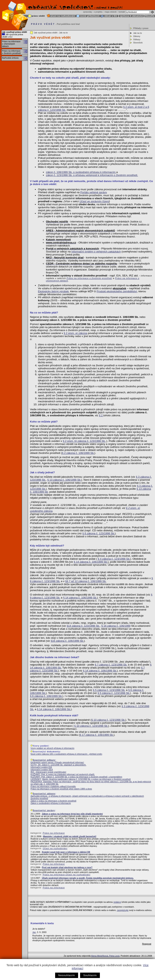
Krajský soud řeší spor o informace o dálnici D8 (66, 852)
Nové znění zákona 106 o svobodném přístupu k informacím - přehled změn (66, 754)
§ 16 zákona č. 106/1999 (116, 626)
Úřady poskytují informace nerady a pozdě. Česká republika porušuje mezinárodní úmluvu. (88, 878)
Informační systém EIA (41, 767)
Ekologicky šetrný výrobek (53, 291)
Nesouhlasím (67, 975)
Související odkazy (44, 760)
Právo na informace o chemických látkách (11, 44)
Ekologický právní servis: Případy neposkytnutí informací (57, 762)
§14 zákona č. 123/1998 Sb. (83, 626)
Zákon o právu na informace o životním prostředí (53, 801)
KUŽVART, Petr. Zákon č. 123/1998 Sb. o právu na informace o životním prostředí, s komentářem (76, 777)
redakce (117, 902)
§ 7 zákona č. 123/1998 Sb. (111, 665)
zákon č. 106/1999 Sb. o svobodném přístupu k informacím (81, 172)
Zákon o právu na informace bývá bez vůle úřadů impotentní (72, 814)
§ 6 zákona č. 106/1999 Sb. (46, 696)
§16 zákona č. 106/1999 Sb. (67, 641)
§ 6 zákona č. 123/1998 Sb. (98, 533)
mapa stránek (111, 12)
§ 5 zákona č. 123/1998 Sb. (109, 690)
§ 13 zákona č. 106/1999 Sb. (64, 480)
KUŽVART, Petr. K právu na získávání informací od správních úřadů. (63, 774)
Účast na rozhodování (55, 848)
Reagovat (147, 944)
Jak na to (138, 33)
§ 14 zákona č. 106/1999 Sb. (91, 562)
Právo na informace (54, 833)
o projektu (98, 12)
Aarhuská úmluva (10, 58)
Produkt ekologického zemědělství (117, 291)
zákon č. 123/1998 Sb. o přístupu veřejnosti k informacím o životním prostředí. (92, 175)
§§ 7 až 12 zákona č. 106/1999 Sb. (86, 581)
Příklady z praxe (141, 28)
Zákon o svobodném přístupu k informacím (51, 803)
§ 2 (101, 415)
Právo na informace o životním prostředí (11, 52)
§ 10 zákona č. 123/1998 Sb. (108, 720)
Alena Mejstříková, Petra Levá (105, 956)
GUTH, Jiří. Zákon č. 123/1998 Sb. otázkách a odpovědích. (58, 765)
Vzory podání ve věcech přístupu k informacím (52, 748)
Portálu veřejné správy (93, 192)
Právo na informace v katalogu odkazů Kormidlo (53, 786)
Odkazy (137, 40)
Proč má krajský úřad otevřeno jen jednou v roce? (67, 867)
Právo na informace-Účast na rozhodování (67, 875)
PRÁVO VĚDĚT (43, 24)
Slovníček (138, 43)
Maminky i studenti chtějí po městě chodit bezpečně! (70, 836)
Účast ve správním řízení (94, 201)
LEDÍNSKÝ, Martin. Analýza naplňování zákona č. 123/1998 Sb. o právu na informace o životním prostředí (81, 779)
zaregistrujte (123, 910)
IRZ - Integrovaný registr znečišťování (48, 772)
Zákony (137, 36)
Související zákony (44, 794)
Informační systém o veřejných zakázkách (96, 252)
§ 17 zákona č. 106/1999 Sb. (97, 735)
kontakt (122, 12)
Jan (34, 932)
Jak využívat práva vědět (14, 32)
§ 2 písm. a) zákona (75, 333)
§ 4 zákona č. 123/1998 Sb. (114, 559)
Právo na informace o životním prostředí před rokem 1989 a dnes (61, 789)
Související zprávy (44, 810)
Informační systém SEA (42, 770)
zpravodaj (87, 12)
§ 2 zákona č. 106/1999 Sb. (78, 453)
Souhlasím (90, 975)
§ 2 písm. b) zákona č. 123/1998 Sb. (84, 441)
